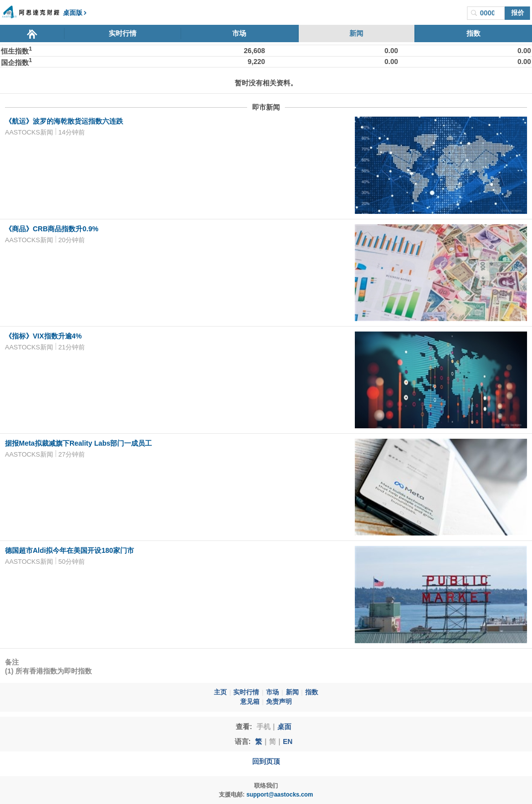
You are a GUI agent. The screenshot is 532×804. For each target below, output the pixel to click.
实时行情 (123, 33)
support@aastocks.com (280, 795)
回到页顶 (266, 761)
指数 (473, 33)
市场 (239, 33)
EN (288, 741)
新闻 (356, 33)
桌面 (284, 727)
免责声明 (279, 702)
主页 (220, 692)
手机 (264, 727)
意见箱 (250, 702)
